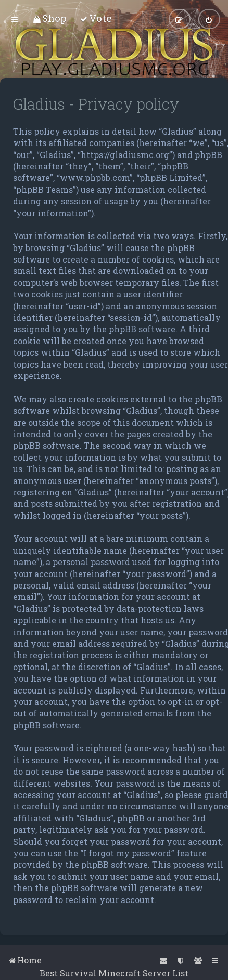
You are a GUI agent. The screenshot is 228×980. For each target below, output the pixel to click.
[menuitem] (50, 18)
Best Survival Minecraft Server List (114, 973)
